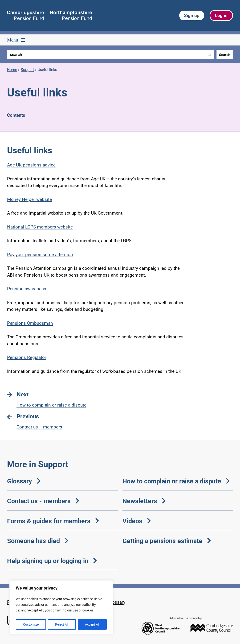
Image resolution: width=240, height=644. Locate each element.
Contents (16, 115)
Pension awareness (27, 289)
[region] (61, 607)
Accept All (92, 624)
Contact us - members (43, 501)
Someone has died (38, 541)
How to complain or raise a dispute (176, 481)
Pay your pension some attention (40, 255)
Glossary (24, 481)
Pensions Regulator (27, 357)
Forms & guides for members (53, 521)
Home (12, 70)
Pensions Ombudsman (30, 323)
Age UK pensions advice (31, 165)
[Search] (111, 54)
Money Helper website (29, 199)
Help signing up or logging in (52, 561)
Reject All (62, 624)
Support (27, 70)
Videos (137, 521)
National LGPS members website (40, 227)
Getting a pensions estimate (167, 541)
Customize (31, 624)
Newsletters (144, 501)
